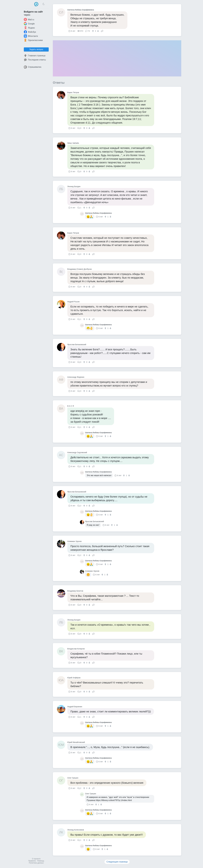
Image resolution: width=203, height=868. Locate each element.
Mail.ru (29, 19)
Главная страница (35, 56)
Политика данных (36, 863)
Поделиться (102, 31)
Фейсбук (30, 32)
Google (29, 24)
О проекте (36, 859)
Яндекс (29, 28)
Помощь (41, 861)
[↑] (93, 31)
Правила (32, 861)
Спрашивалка (33, 67)
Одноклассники (33, 40)
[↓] (98, 31)
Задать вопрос (36, 49)
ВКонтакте (31, 36)
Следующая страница (117, 862)
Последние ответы (35, 60)
